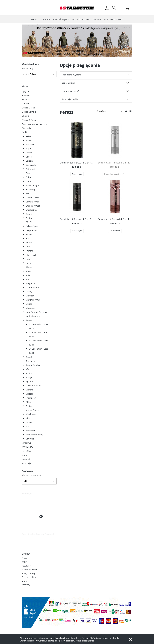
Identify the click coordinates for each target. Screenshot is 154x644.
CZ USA (29, 222)
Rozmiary (26, 585)
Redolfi (29, 357)
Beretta (29, 161)
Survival (25, 104)
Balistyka (26, 95)
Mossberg (30, 308)
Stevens (29, 390)
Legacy (29, 292)
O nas (24, 558)
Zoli (27, 426)
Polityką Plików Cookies (92, 638)
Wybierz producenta (31, 475)
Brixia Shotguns (33, 185)
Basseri (29, 153)
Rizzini (29, 373)
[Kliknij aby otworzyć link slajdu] (72, 41)
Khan (28, 271)
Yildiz (28, 418)
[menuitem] (34, 19)
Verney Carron (33, 410)
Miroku (29, 304)
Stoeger (29, 394)
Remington (31, 361)
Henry (29, 259)
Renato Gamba (33, 365)
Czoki (24, 132)
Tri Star (29, 406)
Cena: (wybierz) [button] (69, 83)
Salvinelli (30, 439)
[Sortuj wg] (110, 111)
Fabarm (29, 234)
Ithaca (29, 267)
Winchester (31, 414)
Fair (27, 238)
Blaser (29, 173)
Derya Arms (31, 230)
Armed (29, 140)
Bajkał (28, 149)
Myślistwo (27, 443)
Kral (28, 279)
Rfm (28, 369)
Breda (28, 181)
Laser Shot (27, 451)
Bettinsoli (30, 169)
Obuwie (25, 116)
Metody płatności (29, 570)
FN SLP (29, 243)
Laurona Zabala (33, 287)
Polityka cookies (29, 577)
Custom (29, 218)
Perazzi (29, 320)
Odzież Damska (29, 112)
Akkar (28, 136)
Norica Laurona (33, 316)
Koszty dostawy (28, 573)
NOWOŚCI (27, 100)
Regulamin (26, 566)
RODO (24, 562)
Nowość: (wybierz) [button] (70, 91)
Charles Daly (31, 210)
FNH (28, 247)
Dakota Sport (32, 226)
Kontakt (26, 455)
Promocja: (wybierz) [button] (71, 99)
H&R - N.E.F (31, 255)
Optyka (25, 91)
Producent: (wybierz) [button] (72, 75)
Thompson (31, 398)
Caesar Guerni (32, 198)
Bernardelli (31, 165)
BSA (28, 193)
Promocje (26, 463)
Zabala (29, 422)
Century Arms (32, 202)
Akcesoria (26, 128)
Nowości (26, 459)
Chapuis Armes (33, 206)
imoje (24, 581)
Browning (30, 189)
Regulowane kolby (34, 435)
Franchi (29, 251)
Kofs (28, 275)
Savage (29, 377)
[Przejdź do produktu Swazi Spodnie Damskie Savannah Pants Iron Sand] (39, 516)
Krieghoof (30, 283)
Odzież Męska (28, 108)
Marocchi (30, 296)
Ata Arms (30, 144)
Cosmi (29, 214)
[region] (77, 41)
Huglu (29, 263)
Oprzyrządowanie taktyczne (35, 124)
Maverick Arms (33, 300)
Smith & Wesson (33, 386)
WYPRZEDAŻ (28, 447)
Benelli (29, 157)
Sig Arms (30, 381)
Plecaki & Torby (29, 120)
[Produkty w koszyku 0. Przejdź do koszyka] (128, 10)
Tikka (28, 402)
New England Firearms (36, 312)
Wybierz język (28, 68)
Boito (28, 177)
